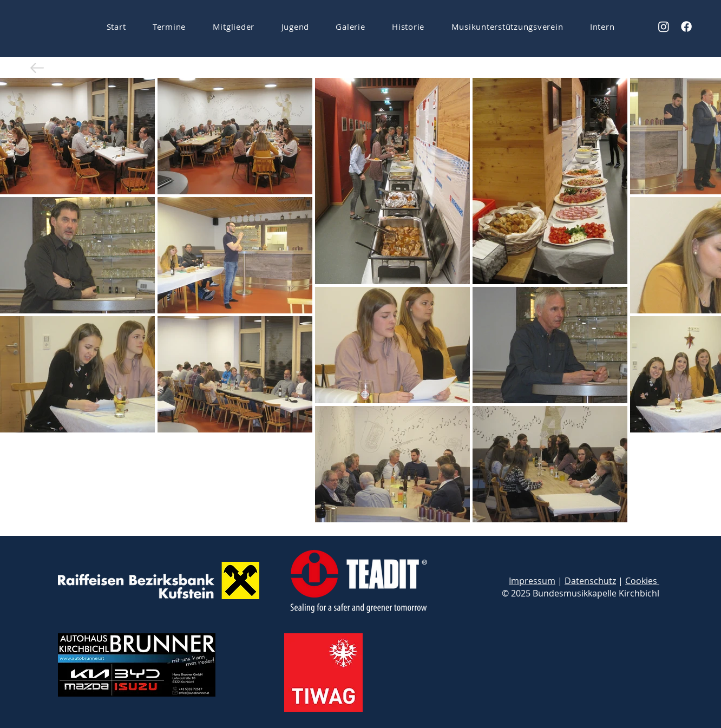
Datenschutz (590, 581)
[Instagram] (664, 27)
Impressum (532, 581)
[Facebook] (686, 27)
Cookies (642, 581)
